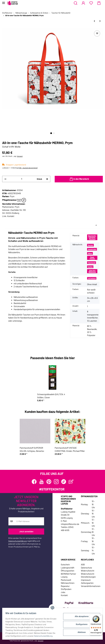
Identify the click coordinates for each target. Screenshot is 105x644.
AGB (83, 564)
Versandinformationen (91, 586)
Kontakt (11, 216)
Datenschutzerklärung (17, 541)
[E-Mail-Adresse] (29, 521)
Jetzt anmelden (26, 531)
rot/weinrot (92, 278)
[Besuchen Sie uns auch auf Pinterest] (49, 482)
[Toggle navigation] (4, 2)
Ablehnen (80, 632)
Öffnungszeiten (68, 571)
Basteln (91, 245)
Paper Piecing (92, 258)
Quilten (90, 267)
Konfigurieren (80, 624)
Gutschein (65, 564)
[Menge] (22, 179)
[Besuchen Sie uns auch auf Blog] (71, 482)
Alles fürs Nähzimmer (92, 271)
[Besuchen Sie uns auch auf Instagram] (56, 482)
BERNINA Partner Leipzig (68, 575)
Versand (20, 156)
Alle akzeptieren (80, 616)
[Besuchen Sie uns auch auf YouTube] (41, 482)
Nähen (90, 253)
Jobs (63, 592)
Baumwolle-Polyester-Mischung (92, 237)
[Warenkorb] (99, 3)
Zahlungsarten (87, 583)
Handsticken (92, 249)
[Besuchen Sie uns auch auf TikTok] (64, 482)
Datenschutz (86, 568)
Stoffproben (66, 589)
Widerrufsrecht (88, 571)
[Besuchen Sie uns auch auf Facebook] (34, 482)
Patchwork (92, 263)
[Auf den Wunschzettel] (97, 33)
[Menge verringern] (5, 179)
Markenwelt (66, 580)
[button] (76, 3)
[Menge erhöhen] (47, 179)
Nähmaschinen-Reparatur (68, 585)
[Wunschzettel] (91, 3)
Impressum (86, 580)
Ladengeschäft (68, 568)
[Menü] (101, 616)
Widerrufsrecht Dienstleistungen (88, 575)
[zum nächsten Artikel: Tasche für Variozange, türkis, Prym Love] (100, 21)
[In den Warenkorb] (79, 179)
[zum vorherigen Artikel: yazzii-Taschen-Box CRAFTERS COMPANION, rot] (94, 21)
